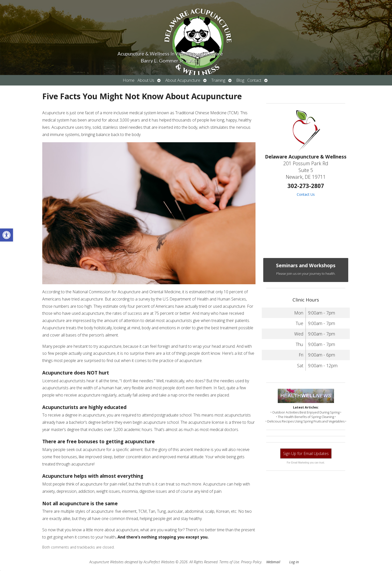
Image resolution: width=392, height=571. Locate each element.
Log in (294, 562)
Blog (240, 80)
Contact (254, 80)
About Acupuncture (183, 80)
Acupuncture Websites (106, 562)
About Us (146, 80)
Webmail (273, 562)
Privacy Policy (251, 562)
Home (129, 80)
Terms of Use (229, 562)
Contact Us (306, 194)
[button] (6, 235)
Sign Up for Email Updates (306, 453)
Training (218, 80)
